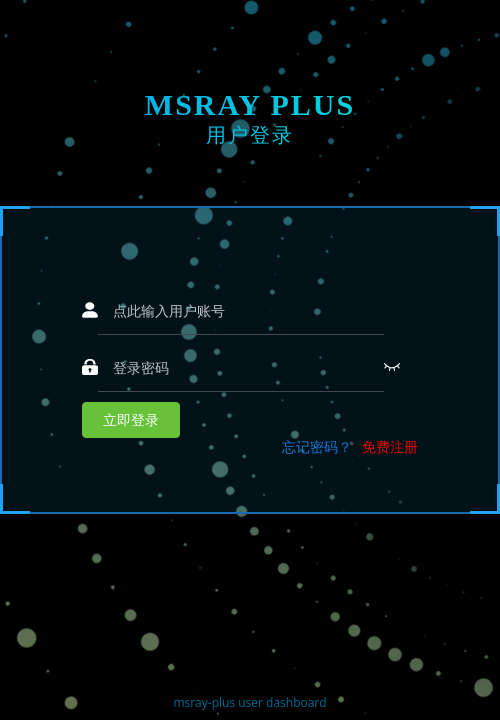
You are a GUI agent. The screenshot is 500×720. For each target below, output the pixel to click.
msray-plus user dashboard (249, 702)
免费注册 (390, 446)
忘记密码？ (317, 446)
